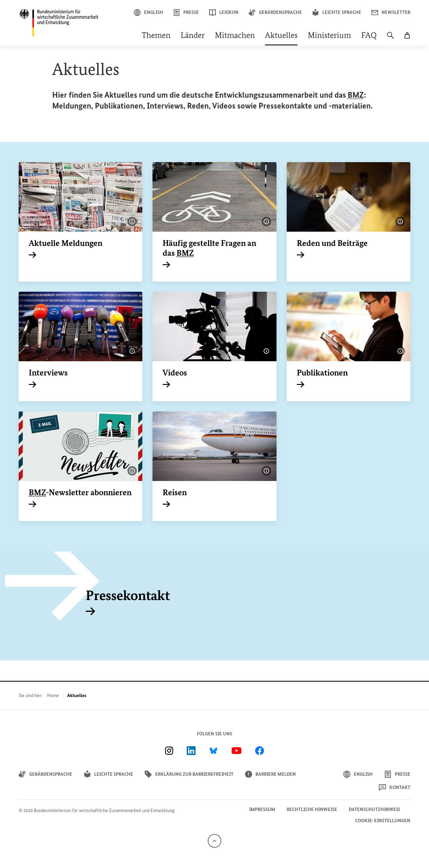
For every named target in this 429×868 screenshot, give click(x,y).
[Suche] (390, 39)
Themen (156, 36)
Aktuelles (281, 36)
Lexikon (224, 13)
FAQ (369, 36)
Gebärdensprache (275, 13)
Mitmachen (235, 36)
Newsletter (391, 13)
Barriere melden (270, 774)
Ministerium (329, 36)
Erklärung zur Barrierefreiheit (189, 774)
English (148, 13)
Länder (193, 36)
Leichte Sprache (337, 13)
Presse (186, 13)
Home (53, 696)
